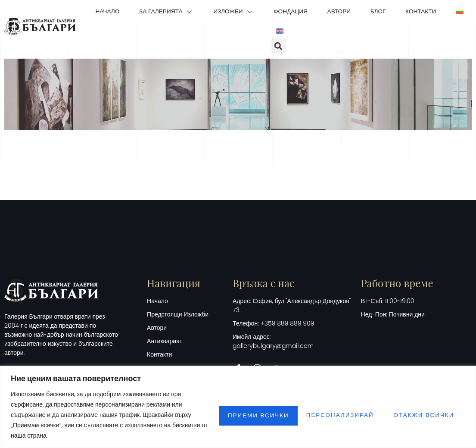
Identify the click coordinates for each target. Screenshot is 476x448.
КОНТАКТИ (441, 10)
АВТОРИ (355, 10)
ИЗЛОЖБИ (244, 10)
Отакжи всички (335, 415)
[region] (238, 407)
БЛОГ (397, 10)
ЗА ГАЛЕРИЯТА (174, 10)
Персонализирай (244, 415)
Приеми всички (423, 415)
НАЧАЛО (112, 10)
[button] (278, 46)
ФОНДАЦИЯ (304, 10)
